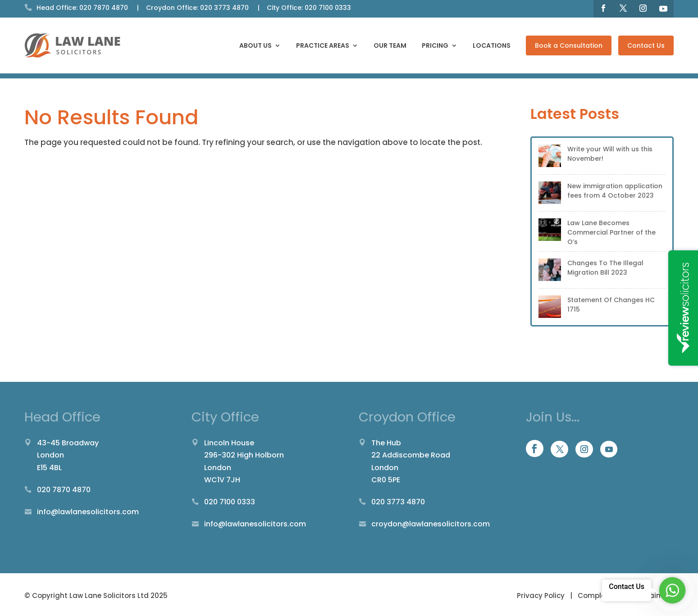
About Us (255, 46)
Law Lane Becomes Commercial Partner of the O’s (611, 232)
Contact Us (646, 45)
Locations (492, 46)
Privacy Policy (542, 596)
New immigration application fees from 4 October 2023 (615, 191)
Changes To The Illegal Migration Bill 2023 (605, 268)
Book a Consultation (569, 45)
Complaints (599, 596)
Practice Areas (323, 46)
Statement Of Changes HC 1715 (611, 305)
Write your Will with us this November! (610, 154)
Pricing (435, 46)
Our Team (390, 46)
